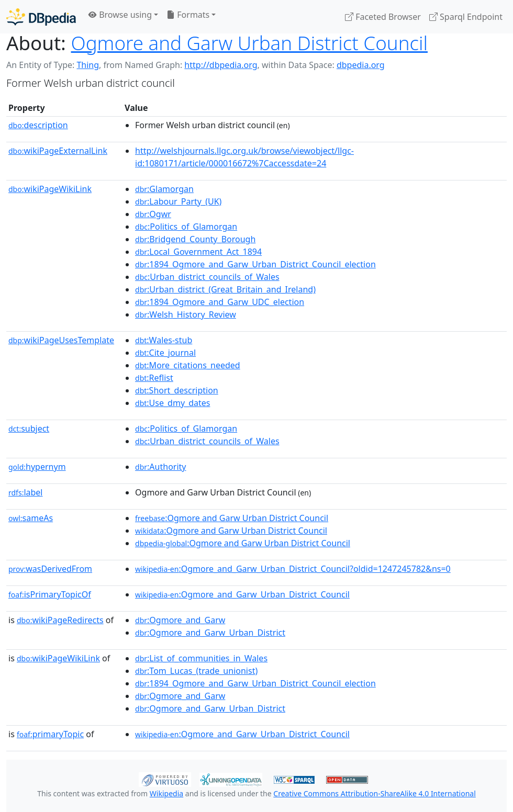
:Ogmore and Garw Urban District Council (232, 518)
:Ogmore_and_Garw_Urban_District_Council (242, 594)
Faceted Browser (383, 17)
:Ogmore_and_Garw (180, 620)
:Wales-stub (164, 340)
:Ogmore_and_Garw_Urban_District (210, 633)
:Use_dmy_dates (172, 403)
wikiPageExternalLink (58, 151)
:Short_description (177, 390)
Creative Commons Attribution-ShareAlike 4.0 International (374, 793)
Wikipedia (166, 793)
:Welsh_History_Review (186, 314)
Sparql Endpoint (466, 17)
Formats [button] (188, 15)
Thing (88, 65)
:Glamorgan (164, 189)
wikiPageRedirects (60, 620)
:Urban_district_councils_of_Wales (207, 277)
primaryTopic (50, 734)
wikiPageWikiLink (50, 189)
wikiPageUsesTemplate (61, 340)
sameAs (31, 518)
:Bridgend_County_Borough (195, 239)
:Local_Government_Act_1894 (198, 252)
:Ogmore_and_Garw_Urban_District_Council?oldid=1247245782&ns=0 (293, 569)
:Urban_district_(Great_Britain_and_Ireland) (225, 289)
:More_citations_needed (188, 365)
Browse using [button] (120, 15)
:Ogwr (153, 214)
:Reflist (154, 378)
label (26, 492)
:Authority (160, 467)
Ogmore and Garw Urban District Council (249, 43)
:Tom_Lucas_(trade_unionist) (196, 671)
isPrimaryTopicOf (50, 594)
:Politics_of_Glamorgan (186, 227)
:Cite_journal (165, 353)
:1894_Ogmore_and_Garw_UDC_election (220, 302)
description (38, 125)
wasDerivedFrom (50, 569)
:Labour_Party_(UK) (178, 201)
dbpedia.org (361, 65)
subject (29, 428)
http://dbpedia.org (221, 65)
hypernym (37, 467)
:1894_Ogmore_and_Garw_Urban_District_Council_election (255, 264)
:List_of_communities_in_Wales (201, 658)
